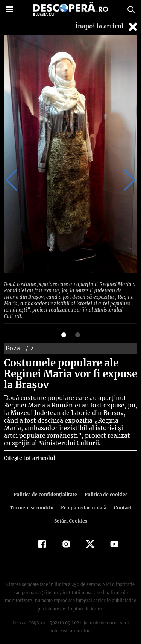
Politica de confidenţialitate (47, 486)
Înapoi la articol (107, 27)
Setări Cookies (71, 513)
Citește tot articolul (29, 450)
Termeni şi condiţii (32, 499)
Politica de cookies (105, 486)
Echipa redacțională (83, 499)
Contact (121, 499)
